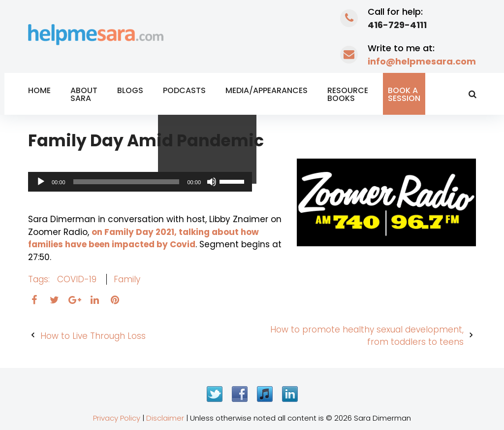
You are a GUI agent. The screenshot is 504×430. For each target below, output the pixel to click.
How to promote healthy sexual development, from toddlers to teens (367, 336)
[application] (140, 182)
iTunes (265, 394)
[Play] (41, 182)
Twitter (215, 394)
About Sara (84, 94)
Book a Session (404, 94)
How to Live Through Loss (93, 336)
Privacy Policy (117, 418)
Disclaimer (165, 418)
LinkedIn (290, 394)
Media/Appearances (267, 90)
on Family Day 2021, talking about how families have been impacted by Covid (143, 238)
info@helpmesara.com (422, 61)
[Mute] (212, 182)
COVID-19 (77, 279)
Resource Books (348, 94)
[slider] (126, 182)
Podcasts (184, 90)
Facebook (240, 394)
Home (39, 90)
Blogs (130, 90)
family (127, 279)
